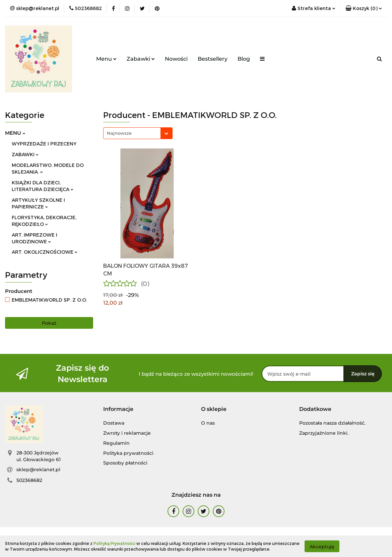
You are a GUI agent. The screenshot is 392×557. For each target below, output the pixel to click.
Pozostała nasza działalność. (332, 423)
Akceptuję (322, 546)
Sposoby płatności (125, 463)
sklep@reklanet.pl (38, 470)
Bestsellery (213, 59)
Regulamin (116, 443)
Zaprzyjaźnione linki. (324, 433)
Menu (106, 59)
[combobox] (138, 133)
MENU (15, 133)
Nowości (176, 59)
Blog (244, 59)
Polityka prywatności (128, 453)
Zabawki (141, 59)
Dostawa (114, 423)
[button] (364, 8)
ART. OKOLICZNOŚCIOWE (45, 252)
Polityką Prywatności (114, 543)
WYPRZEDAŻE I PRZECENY (44, 144)
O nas (208, 423)
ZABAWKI (25, 154)
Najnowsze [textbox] (119, 133)
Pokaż (49, 323)
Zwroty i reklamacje (127, 433)
